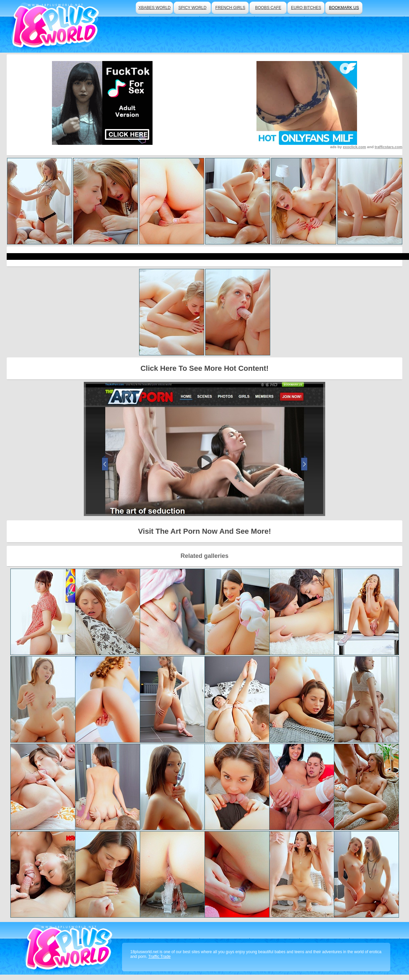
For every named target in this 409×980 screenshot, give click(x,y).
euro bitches (306, 8)
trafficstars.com (388, 147)
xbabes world (155, 8)
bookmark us (344, 8)
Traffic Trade (159, 957)
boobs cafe (268, 8)
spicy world (192, 8)
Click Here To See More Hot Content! (204, 368)
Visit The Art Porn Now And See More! (204, 531)
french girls (230, 8)
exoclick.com (355, 147)
